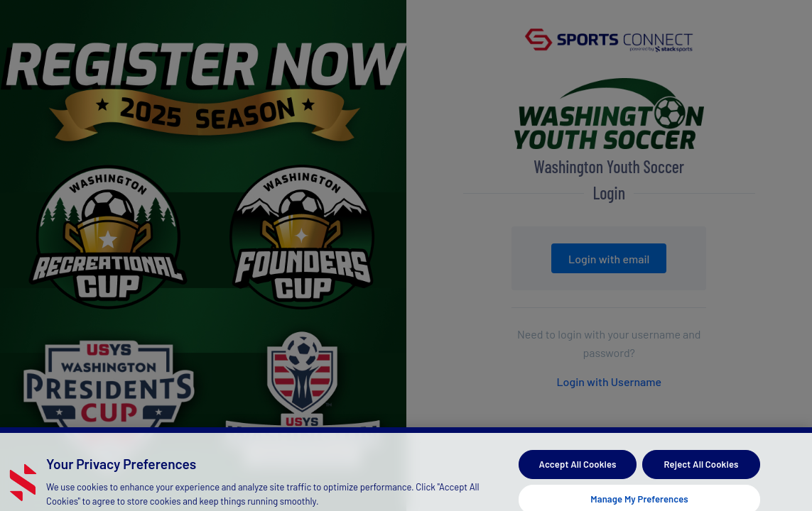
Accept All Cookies (578, 471)
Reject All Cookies (702, 471)
